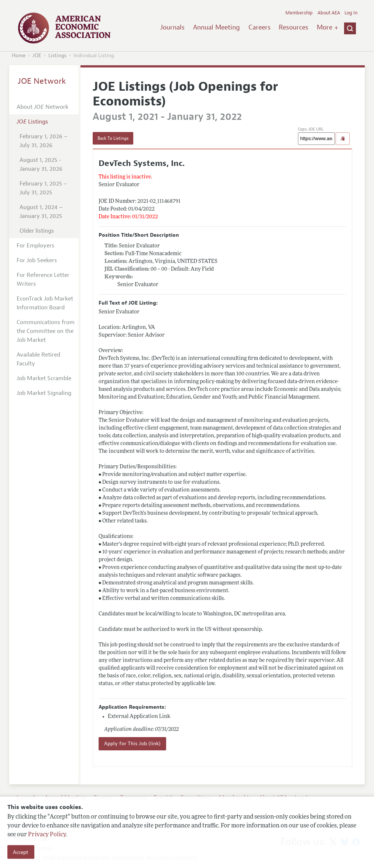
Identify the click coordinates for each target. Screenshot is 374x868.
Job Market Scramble (44, 378)
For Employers (35, 246)
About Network (42, 107)
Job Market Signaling (44, 393)
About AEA (329, 13)
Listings (57, 55)
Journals (172, 27)
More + (327, 27)
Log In (351, 13)
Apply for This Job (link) (132, 744)
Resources (294, 27)
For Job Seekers (37, 260)
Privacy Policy (47, 835)
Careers (260, 27)
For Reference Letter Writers (43, 280)
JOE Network (42, 81)
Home (19, 55)
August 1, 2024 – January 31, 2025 (41, 212)
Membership (299, 13)
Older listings (37, 231)
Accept (21, 852)
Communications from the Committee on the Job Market (46, 331)
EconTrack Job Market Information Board (45, 303)
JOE (37, 55)
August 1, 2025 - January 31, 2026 (41, 164)
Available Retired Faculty (38, 359)
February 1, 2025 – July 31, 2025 (43, 188)
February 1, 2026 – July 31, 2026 (44, 141)
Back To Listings (113, 138)
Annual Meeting (217, 27)
